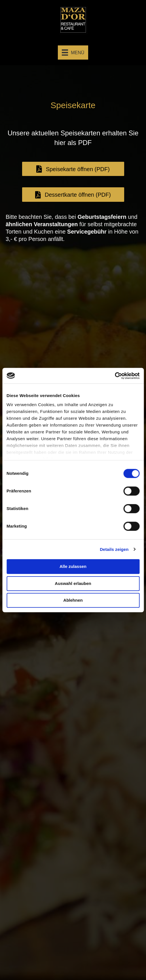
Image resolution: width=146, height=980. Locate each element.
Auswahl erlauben (73, 583)
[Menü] (73, 53)
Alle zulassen (73, 566)
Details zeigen (114, 549)
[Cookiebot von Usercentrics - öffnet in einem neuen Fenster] (115, 376)
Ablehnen (73, 600)
